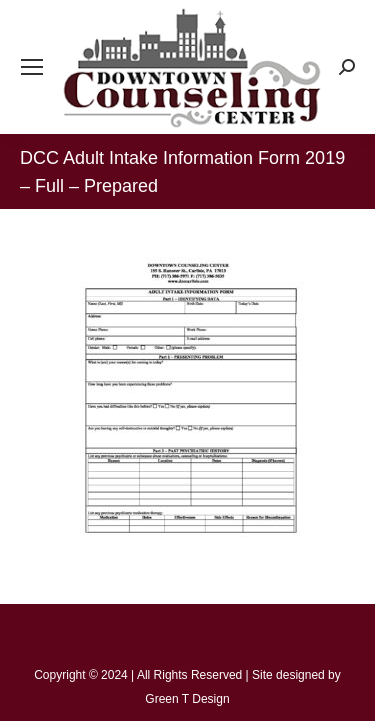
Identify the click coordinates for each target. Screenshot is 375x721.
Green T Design (187, 699)
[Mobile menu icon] (32, 67)
